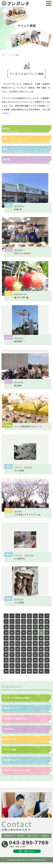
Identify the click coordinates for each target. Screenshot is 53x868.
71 (47, 660)
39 (47, 638)
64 (6, 660)
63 (47, 655)
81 (12, 671)
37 (35, 638)
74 (18, 666)
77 (35, 666)
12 (29, 621)
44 (29, 644)
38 (41, 638)
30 (41, 633)
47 (47, 644)
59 (24, 655)
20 (29, 627)
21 (35, 627)
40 (6, 644)
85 (35, 671)
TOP (3, 55)
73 (12, 666)
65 (12, 660)
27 (24, 633)
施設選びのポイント (13, 760)
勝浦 (5, 149)
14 (41, 621)
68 (29, 660)
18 (18, 627)
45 (35, 644)
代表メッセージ (11, 708)
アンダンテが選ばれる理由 (16, 698)
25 (12, 633)
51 (24, 649)
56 (6, 655)
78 (41, 666)
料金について (10, 739)
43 (24, 644)
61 (35, 655)
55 (47, 649)
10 (18, 621)
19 (24, 627)
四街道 (6, 159)
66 (18, 660)
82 (18, 671)
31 (47, 633)
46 (41, 644)
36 (29, 638)
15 (47, 621)
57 (12, 655)
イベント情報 (10, 750)
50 (18, 649)
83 (24, 671)
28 (29, 633)
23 (47, 627)
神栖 (5, 139)
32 (6, 638)
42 (18, 644)
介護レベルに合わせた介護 (16, 770)
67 (24, 660)
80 (6, 671)
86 (41, 671)
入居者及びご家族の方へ (15, 719)
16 (6, 627)
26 (18, 633)
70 (41, 660)
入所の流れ (9, 729)
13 (35, 621)
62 (41, 655)
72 (6, 666)
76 (29, 666)
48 (6, 649)
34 (18, 638)
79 (47, 666)
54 (41, 649)
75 (24, 666)
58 (18, 655)
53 (35, 649)
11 (24, 621)
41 (12, 644)
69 (35, 660)
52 (29, 649)
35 (24, 638)
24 (6, 633)
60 (29, 655)
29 (35, 633)
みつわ (6, 129)
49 (12, 649)
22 (41, 627)
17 (12, 627)
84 (29, 671)
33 (12, 638)
